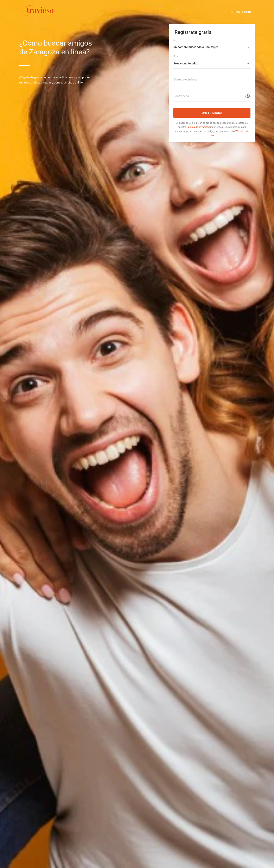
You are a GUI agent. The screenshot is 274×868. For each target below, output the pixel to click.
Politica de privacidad (198, 127)
